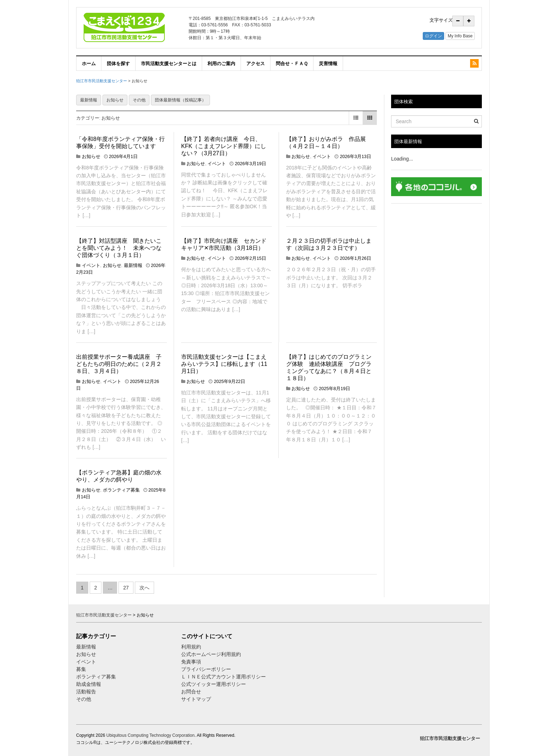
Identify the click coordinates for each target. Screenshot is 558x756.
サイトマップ (196, 699)
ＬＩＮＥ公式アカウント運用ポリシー (223, 677)
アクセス (256, 63)
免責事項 (191, 662)
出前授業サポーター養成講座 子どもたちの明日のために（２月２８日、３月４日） (119, 364)
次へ (144, 588)
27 (126, 588)
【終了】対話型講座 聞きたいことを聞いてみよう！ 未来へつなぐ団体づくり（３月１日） (119, 248)
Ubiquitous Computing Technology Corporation (151, 735)
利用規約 (191, 647)
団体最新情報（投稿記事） (180, 100)
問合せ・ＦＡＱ (292, 63)
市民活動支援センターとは (169, 63)
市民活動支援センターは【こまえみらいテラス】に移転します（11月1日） (224, 364)
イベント (217, 164)
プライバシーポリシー (207, 669)
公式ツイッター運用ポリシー (214, 684)
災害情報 (328, 63)
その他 (139, 100)
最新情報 (89, 100)
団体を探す (118, 63)
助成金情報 (89, 684)
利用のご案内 (221, 63)
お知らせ (115, 100)
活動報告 (86, 692)
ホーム (89, 63)
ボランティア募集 (121, 490)
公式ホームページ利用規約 (211, 654)
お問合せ (191, 692)
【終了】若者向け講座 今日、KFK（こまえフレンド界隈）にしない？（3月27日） (224, 146)
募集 (81, 669)
